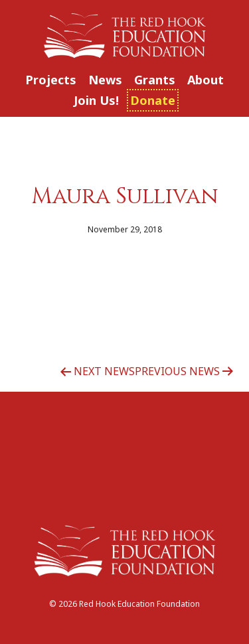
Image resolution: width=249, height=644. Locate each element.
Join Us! (96, 100)
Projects (51, 80)
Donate (153, 100)
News (105, 80)
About (206, 80)
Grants (155, 80)
